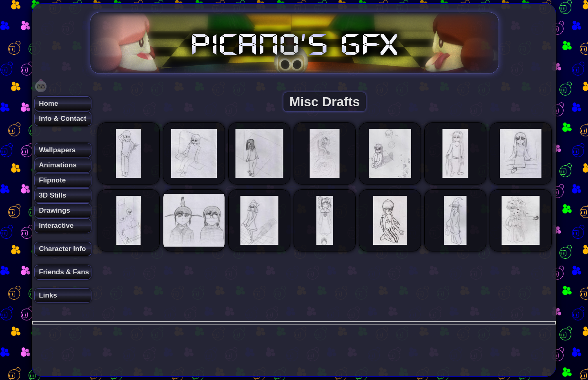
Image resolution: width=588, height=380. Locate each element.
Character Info (62, 249)
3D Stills (52, 195)
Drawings (55, 210)
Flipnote (52, 180)
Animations (58, 165)
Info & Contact (62, 119)
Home (48, 103)
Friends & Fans (64, 272)
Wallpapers (57, 150)
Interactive (56, 226)
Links (48, 295)
